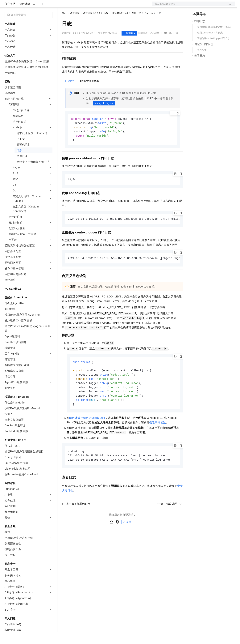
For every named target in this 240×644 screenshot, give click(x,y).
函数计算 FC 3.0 (91, 25)
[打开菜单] (6, 6)
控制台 (206, 6)
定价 (82, 6)
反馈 (127, 539)
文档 (189, 6)
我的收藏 (174, 45)
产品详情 (155, 45)
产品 (50, 6)
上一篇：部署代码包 (76, 520)
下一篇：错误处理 (169, 520)
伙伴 (103, 6)
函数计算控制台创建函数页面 (87, 434)
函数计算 (25, 16)
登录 (229, 6)
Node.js (149, 25)
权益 (73, 6)
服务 (113, 6)
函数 (106, 25)
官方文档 (10, 16)
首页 (64, 25)
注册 (215, 6)
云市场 (93, 6)
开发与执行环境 (120, 25)
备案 (197, 6)
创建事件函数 (158, 438)
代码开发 (136, 25)
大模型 (39, 6)
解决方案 (61, 6)
